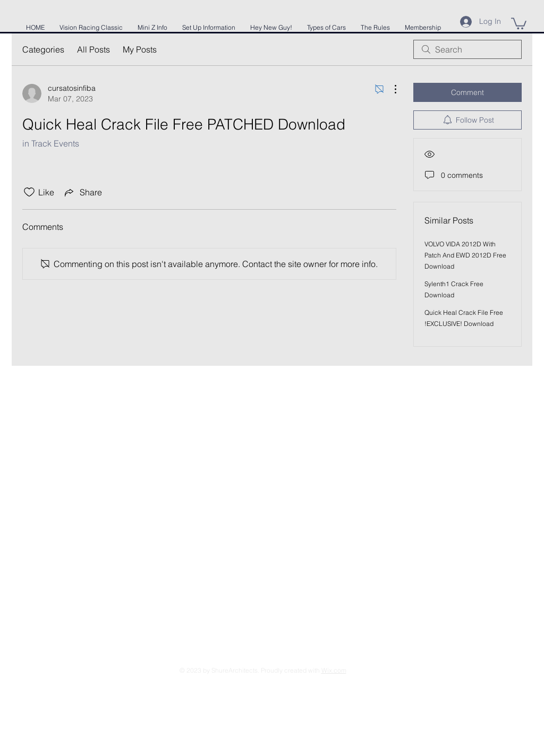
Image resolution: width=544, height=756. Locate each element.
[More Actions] (390, 89)
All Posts (93, 49)
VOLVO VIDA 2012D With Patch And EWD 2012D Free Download (465, 255)
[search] (467, 49)
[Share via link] (82, 192)
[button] (519, 23)
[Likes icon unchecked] (29, 192)
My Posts (140, 49)
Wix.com (334, 670)
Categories (43, 49)
